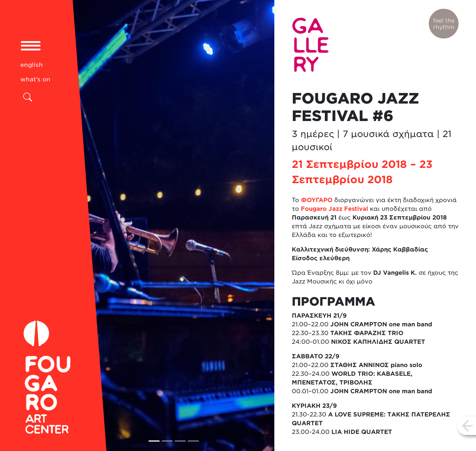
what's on (35, 79)
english (32, 65)
